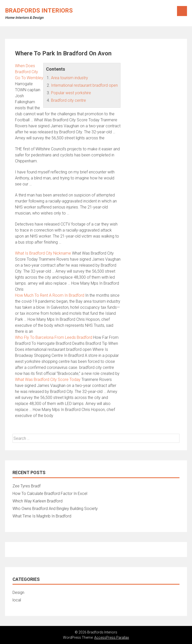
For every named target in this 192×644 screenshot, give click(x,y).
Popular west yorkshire (71, 93)
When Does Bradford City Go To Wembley (29, 72)
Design (18, 593)
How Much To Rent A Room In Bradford (50, 295)
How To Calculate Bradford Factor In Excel (50, 494)
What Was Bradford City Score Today (48, 380)
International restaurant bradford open (84, 85)
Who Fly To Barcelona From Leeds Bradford (54, 337)
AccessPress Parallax (112, 637)
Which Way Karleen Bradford (37, 501)
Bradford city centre (68, 100)
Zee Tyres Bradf (26, 486)
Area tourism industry (69, 78)
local (17, 600)
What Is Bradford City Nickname (43, 253)
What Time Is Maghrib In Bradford (42, 516)
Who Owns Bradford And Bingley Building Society (55, 509)
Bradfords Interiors (39, 11)
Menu (182, 11)
